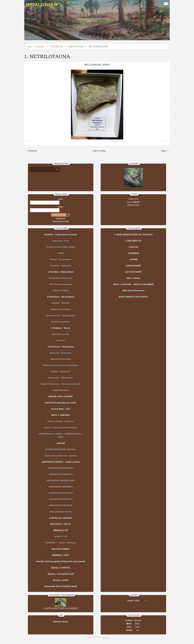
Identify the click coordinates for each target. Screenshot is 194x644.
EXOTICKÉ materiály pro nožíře (61, 403)
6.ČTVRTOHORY (133, 272)
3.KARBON (133, 253)
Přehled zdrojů (61, 622)
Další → (165, 151)
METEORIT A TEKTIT (61, 524)
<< (121, 601)
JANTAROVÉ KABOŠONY (61, 468)
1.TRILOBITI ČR (56, 47)
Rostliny (61, 341)
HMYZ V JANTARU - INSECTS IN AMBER (133, 284)
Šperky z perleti (61, 580)
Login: (61, 199)
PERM (61, 253)
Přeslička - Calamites (61, 266)
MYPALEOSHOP (42, 5)
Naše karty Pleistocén (133, 291)
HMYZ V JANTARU (61, 415)
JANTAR (61, 443)
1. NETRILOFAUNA (76, 47)
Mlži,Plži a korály (61, 334)
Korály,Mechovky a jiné (61, 278)
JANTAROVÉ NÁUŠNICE (61, 493)
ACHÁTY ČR (61, 537)
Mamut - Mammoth (61, 372)
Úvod (29, 47)
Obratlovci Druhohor (61, 309)
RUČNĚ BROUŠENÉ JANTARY (61, 449)
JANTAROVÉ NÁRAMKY (61, 487)
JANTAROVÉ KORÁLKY (61, 474)
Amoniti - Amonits (61, 303)
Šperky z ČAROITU (61, 568)
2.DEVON (133, 247)
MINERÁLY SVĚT (61, 555)
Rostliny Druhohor (61, 322)
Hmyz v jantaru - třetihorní (61, 421)
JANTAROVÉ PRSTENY (61, 505)
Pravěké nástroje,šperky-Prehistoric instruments (61, 561)
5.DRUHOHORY (133, 266)
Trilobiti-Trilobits (61, 291)
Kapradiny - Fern (61, 241)
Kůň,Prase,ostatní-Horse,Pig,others (61, 365)
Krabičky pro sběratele (61, 518)
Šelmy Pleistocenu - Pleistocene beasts (61, 384)
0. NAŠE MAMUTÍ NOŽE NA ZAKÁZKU (133, 235)
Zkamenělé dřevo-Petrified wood (61, 586)
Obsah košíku (133, 205)
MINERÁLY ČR (61, 530)
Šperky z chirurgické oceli (61, 574)
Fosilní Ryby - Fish (61, 409)
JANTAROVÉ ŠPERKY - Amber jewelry (61, 462)
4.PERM (133, 259)
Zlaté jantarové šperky (61, 512)
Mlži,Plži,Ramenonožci (61, 284)
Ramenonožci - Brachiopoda (61, 316)
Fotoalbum (41, 47)
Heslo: (61, 207)
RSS (107, 637)
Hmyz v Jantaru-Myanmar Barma (61, 428)
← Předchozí (31, 151)
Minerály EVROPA (61, 549)
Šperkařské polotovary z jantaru (61, 456)
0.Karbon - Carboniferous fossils (61, 235)
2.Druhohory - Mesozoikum (61, 297)
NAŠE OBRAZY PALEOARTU (133, 297)
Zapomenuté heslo (61, 221)
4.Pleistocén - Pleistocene (61, 347)
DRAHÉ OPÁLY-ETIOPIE (61, 397)
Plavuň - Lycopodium (61, 259)
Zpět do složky (99, 151)
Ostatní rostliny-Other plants (61, 247)
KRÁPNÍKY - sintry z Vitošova (61, 543)
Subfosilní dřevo (61, 390)
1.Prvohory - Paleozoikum (61, 272)
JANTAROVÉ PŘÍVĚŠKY (61, 499)
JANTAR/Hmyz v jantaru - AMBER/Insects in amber (61, 435)
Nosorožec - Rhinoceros (61, 378)
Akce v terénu (133, 278)
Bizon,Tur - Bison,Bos (61, 353)
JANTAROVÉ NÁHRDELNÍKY (61, 481)
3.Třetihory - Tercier (61, 328)
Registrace (61, 218)
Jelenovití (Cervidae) (61, 359)
